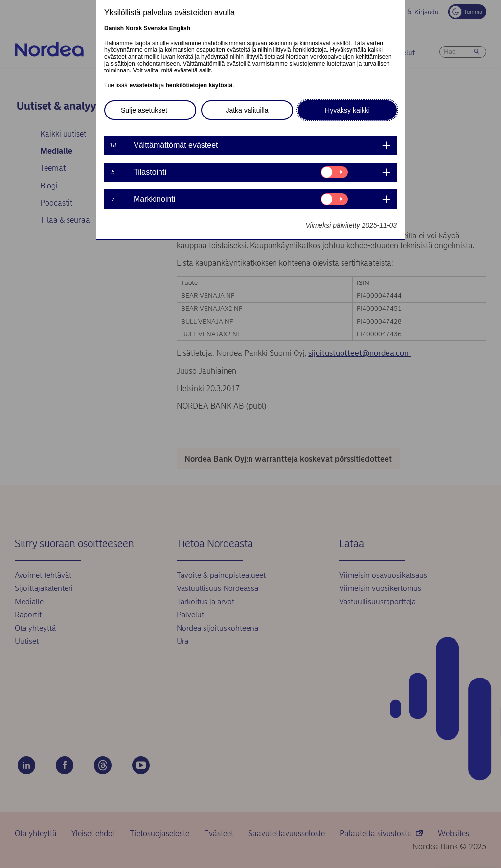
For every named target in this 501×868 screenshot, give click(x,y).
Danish (114, 28)
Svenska (156, 28)
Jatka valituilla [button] (247, 110)
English (180, 28)
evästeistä (143, 85)
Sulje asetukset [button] (144, 110)
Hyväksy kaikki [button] (347, 110)
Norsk (134, 28)
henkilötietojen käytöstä (199, 85)
